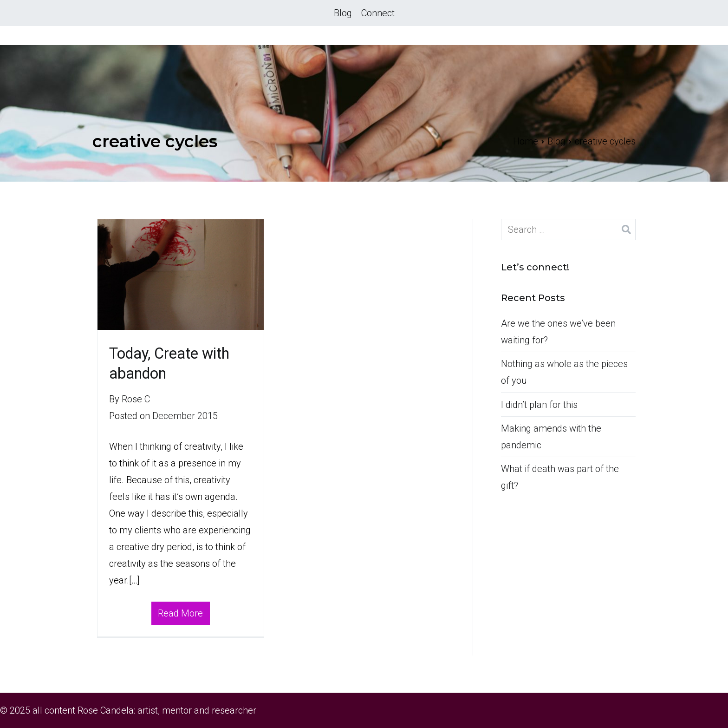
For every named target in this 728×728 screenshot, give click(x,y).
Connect (378, 13)
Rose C (136, 399)
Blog (343, 13)
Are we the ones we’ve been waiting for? (558, 332)
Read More (180, 613)
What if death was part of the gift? (560, 477)
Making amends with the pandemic (551, 437)
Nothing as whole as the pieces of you (564, 372)
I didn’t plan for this (539, 405)
